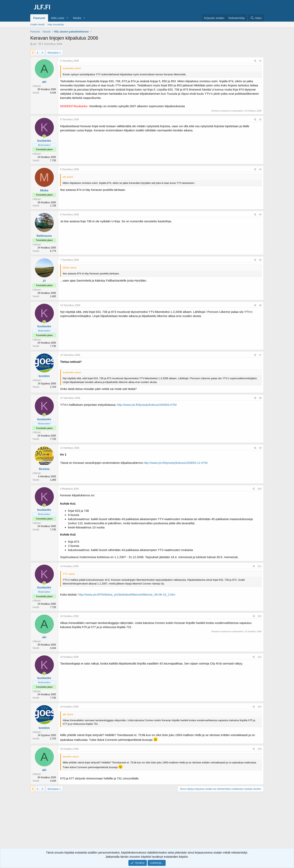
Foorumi (39, 18)
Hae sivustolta (56, 24)
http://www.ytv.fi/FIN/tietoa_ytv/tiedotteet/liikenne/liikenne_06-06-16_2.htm (127, 594)
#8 (260, 398)
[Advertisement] (147, 824)
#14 (260, 707)
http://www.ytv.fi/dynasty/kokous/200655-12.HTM (176, 463)
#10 (260, 489)
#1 (260, 61)
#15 (260, 749)
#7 (260, 355)
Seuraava (53, 53)
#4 (260, 215)
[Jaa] (255, 61)
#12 (260, 616)
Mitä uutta (58, 18)
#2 (260, 119)
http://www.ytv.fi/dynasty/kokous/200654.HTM (147, 405)
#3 (260, 169)
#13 (260, 657)
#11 (260, 566)
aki (35, 44)
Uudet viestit (37, 24)
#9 (260, 448)
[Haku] (256, 18)
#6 (260, 305)
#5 (260, 260)
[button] (67, 18)
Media (77, 18)
